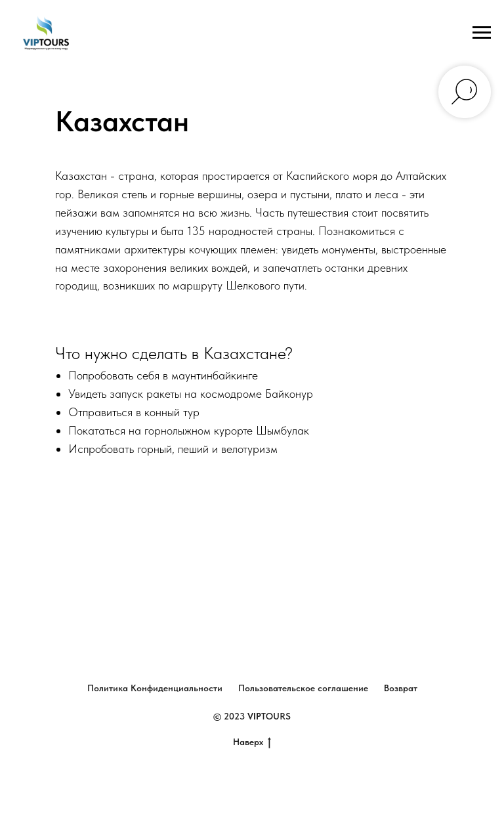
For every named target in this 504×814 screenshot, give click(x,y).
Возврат (401, 688)
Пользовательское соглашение (303, 688)
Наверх (252, 742)
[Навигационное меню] (482, 33)
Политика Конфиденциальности (155, 688)
